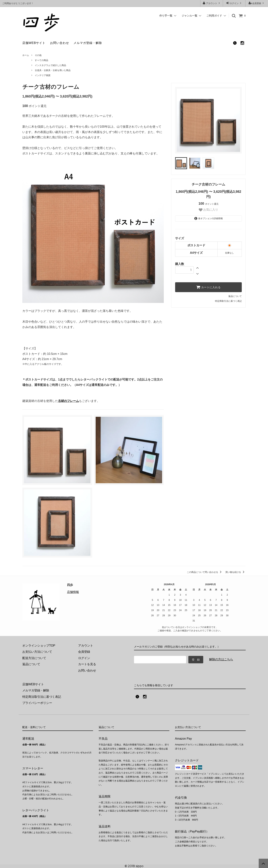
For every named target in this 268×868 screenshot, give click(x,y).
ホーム (26, 55)
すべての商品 (42, 60)
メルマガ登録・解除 (88, 43)
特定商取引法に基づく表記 (228, 301)
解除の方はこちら (221, 659)
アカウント (212, 3)
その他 (38, 55)
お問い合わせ (60, 43)
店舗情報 (73, 592)
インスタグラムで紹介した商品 (50, 65)
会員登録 (257, 3)
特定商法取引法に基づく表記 (42, 697)
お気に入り (208, 210)
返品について (235, 296)
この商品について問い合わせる (205, 572)
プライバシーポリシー (37, 703)
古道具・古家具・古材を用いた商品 (53, 70)
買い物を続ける (236, 572)
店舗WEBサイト (34, 43)
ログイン (234, 3)
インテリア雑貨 (43, 75)
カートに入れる (208, 287)
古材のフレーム (68, 401)
